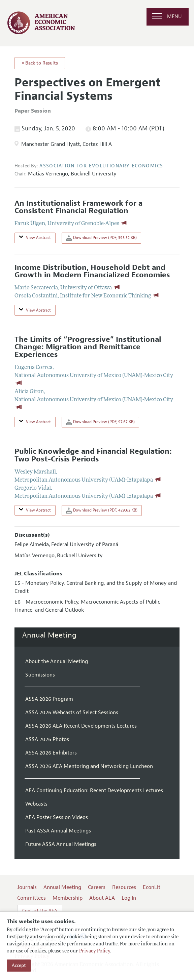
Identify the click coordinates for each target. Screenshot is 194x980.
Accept (19, 965)
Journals (27, 887)
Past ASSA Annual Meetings (58, 831)
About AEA (102, 898)
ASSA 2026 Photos (47, 739)
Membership (68, 898)
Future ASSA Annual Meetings (61, 844)
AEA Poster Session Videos (57, 817)
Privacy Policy (95, 951)
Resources (124, 887)
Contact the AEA (40, 911)
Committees (31, 898)
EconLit (152, 887)
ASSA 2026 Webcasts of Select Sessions (72, 712)
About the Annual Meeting (57, 661)
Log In (129, 898)
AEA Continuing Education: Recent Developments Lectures (94, 790)
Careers (97, 887)
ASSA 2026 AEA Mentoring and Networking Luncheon (89, 766)
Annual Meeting (49, 635)
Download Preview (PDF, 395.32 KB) (101, 238)
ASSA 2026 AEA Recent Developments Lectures (81, 726)
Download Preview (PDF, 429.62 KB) (102, 511)
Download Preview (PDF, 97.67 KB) (100, 422)
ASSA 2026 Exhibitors (51, 753)
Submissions (40, 675)
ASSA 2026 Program (49, 699)
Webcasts (36, 804)
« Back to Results (40, 63)
